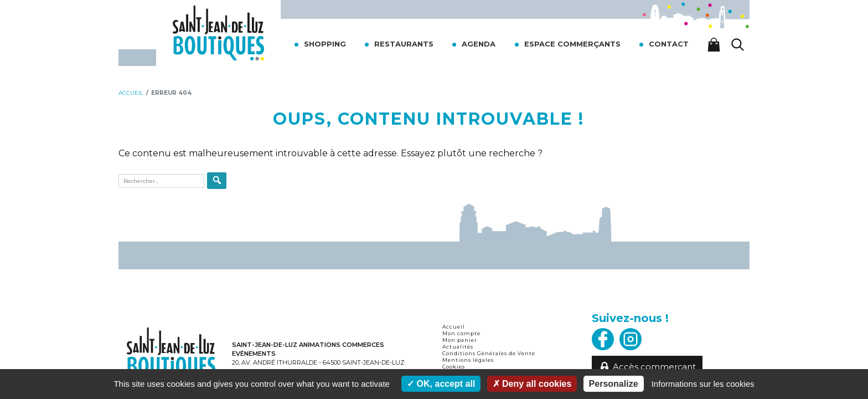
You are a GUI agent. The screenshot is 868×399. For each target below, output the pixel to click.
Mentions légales (468, 360)
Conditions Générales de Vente (489, 353)
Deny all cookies (532, 384)
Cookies (454, 367)
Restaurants (404, 44)
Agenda (479, 44)
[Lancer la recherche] (738, 45)
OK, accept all (441, 384)
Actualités (458, 347)
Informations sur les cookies (703, 384)
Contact (669, 44)
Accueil (454, 327)
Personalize (614, 384)
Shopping (325, 44)
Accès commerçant (647, 367)
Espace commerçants (572, 44)
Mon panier (460, 340)
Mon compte (461, 333)
